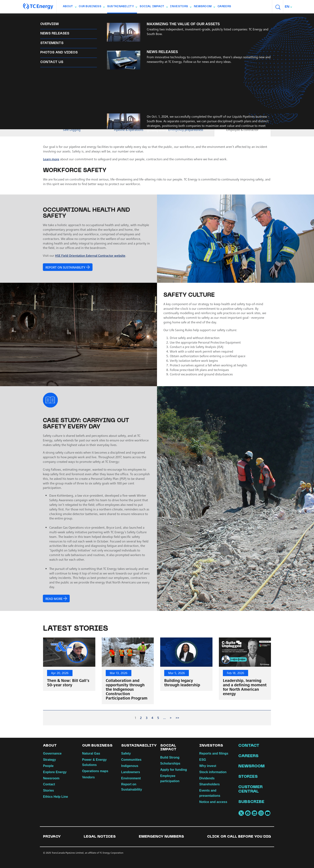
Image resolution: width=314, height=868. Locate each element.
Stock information (213, 772)
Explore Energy (55, 772)
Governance (52, 753)
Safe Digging (72, 130)
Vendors (88, 777)
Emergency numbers (161, 837)
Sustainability (122, 7)
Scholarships (170, 763)
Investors (181, 7)
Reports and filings (214, 753)
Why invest (208, 766)
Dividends (207, 778)
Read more (54, 598)
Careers (224, 7)
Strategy (49, 760)
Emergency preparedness (186, 130)
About (70, 7)
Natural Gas (91, 753)
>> (177, 718)
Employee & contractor (242, 130)
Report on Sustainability (128, 18)
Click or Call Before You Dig (239, 837)
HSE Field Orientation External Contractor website (90, 255)
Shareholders (209, 784)
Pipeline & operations (129, 130)
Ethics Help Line (55, 797)
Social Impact (154, 7)
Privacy (52, 837)
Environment (188, 18)
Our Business (92, 7)
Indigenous (94, 18)
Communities (69, 18)
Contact (49, 784)
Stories (48, 790)
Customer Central (250, 789)
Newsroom (204, 7)
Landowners (163, 18)
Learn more (51, 159)
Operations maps (95, 771)
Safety (48, 18)
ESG (203, 760)
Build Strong (170, 757)
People (48, 766)
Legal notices (100, 837)
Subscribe (251, 802)
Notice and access (213, 802)
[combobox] (289, 7)
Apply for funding (174, 770)
